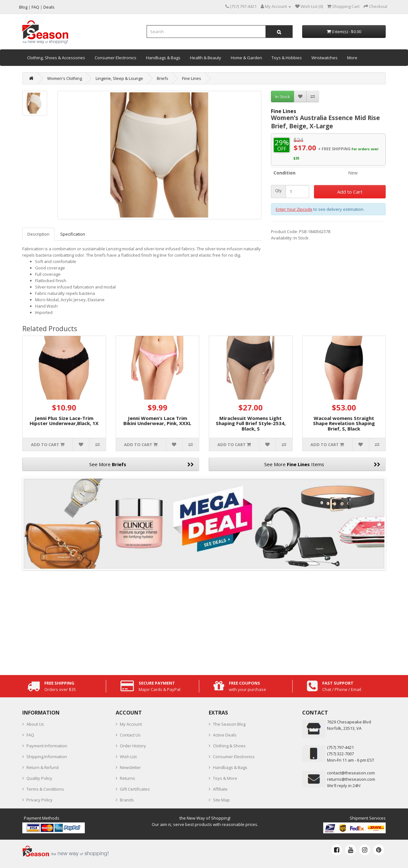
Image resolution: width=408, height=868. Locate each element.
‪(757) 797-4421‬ (340, 747)
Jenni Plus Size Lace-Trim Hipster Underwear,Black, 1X (64, 421)
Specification (73, 234)
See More (142, 464)
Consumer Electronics (116, 58)
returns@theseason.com (351, 779)
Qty (278, 191)
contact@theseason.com (351, 773)
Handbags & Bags (163, 58)
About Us (35, 724)
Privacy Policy (40, 800)
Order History (133, 746)
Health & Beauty (206, 58)
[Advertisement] (204, 621)
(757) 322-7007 (340, 754)
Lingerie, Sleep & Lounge (119, 78)
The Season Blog (229, 724)
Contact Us (130, 735)
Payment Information (47, 746)
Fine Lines (192, 78)
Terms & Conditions (45, 789)
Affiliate (220, 789)
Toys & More (225, 778)
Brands (127, 800)
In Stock (283, 96)
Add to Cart (350, 192)
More (352, 58)
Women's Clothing (65, 78)
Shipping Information (47, 757)
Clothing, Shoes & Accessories (56, 58)
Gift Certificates (135, 789)
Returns (127, 778)
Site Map (221, 800)
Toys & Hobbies (287, 58)
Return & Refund (43, 767)
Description (38, 234)
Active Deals (225, 735)
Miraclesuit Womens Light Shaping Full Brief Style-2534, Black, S (251, 423)
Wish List (128, 757)
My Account (131, 724)
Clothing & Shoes (229, 746)
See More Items (322, 464)
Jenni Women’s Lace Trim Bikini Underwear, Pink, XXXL (157, 421)
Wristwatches (324, 58)
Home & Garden (246, 58)
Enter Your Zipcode (294, 209)
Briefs (163, 78)
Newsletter (130, 767)
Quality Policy (39, 778)
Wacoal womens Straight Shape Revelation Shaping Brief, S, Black (344, 423)
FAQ (30, 735)
